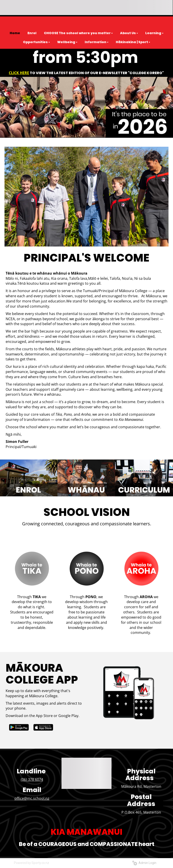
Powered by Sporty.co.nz (32, 863)
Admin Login (144, 863)
